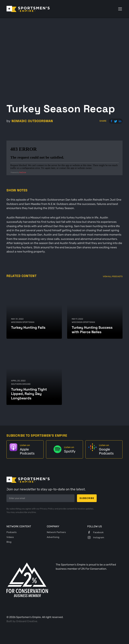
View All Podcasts (113, 276)
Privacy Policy (47, 509)
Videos (10, 537)
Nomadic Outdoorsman (32, 121)
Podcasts (12, 532)
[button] (119, 9)
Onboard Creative (27, 621)
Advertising (53, 537)
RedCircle (23, 173)
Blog (9, 542)
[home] (28, 9)
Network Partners (56, 532)
